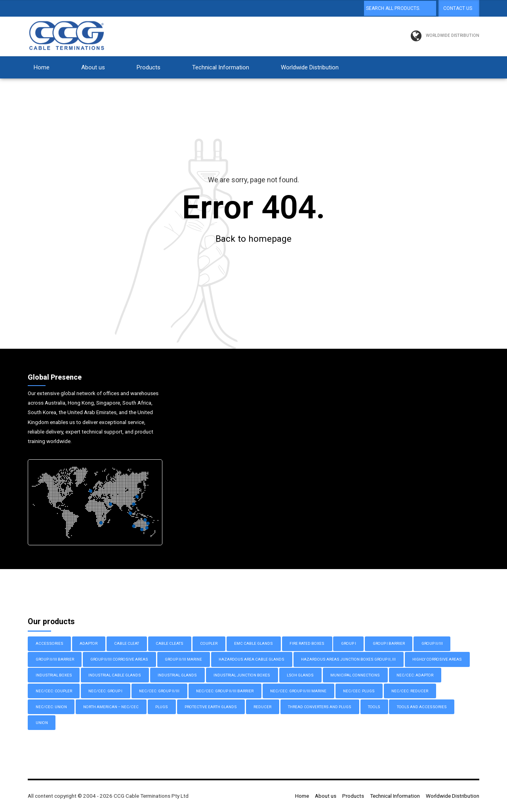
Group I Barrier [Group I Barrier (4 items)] (389, 644)
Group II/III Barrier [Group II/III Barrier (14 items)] (55, 660)
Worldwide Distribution (310, 67)
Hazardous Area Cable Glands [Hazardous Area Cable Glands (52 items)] (252, 660)
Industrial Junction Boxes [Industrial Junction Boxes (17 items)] (242, 675)
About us (93, 67)
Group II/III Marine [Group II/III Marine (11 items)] (183, 660)
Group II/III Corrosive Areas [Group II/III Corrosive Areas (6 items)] (119, 660)
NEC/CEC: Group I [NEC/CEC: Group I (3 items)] (105, 691)
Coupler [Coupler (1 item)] (209, 644)
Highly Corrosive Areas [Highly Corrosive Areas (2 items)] (437, 660)
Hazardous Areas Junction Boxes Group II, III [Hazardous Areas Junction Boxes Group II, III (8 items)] (348, 660)
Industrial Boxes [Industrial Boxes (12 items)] (54, 675)
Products (149, 67)
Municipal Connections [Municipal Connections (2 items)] (355, 675)
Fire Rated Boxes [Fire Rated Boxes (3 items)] (307, 644)
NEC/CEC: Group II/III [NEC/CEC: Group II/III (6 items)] (159, 691)
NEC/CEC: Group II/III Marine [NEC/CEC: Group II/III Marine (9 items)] (298, 691)
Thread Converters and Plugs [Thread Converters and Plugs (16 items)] (320, 707)
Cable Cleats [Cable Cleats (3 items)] (170, 644)
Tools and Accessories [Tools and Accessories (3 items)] (422, 707)
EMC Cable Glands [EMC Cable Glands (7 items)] (253, 644)
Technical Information (221, 67)
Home (42, 67)
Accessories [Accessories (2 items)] (50, 644)
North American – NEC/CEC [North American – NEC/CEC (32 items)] (111, 707)
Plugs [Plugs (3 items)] (162, 707)
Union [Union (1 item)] (42, 723)
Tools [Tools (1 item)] (374, 707)
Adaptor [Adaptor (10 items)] (89, 644)
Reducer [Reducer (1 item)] (262, 707)
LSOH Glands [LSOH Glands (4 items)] (300, 675)
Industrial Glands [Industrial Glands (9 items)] (177, 675)
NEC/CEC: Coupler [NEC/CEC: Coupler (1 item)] (54, 691)
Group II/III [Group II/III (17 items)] (432, 644)
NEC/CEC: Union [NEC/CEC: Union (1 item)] (51, 707)
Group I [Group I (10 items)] (349, 644)
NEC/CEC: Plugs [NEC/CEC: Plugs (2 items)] (359, 691)
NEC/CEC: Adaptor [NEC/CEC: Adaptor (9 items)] (415, 675)
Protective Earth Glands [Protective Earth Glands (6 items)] (211, 707)
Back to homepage (253, 239)
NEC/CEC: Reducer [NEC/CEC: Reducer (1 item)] (410, 691)
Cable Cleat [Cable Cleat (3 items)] (127, 644)
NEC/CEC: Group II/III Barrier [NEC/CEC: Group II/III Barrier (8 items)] (225, 691)
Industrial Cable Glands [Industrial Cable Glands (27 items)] (115, 675)
